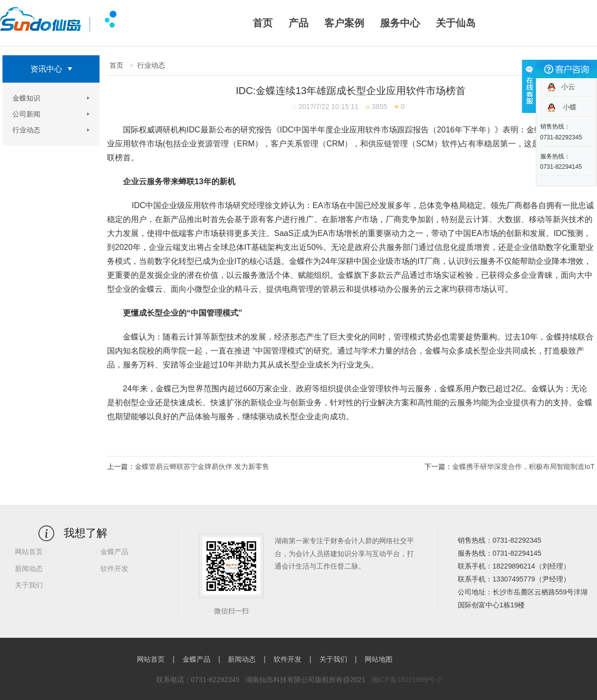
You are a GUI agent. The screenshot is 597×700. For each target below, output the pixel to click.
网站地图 (379, 659)
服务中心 (400, 23)
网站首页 (29, 552)
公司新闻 (26, 114)
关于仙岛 (456, 23)
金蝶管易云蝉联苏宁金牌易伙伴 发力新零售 (202, 467)
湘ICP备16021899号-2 (406, 680)
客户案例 (344, 23)
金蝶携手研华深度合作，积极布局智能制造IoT (523, 467)
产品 (298, 23)
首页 (263, 23)
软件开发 (114, 569)
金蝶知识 (26, 98)
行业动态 (26, 130)
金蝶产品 (114, 552)
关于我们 (29, 585)
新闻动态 (29, 569)
